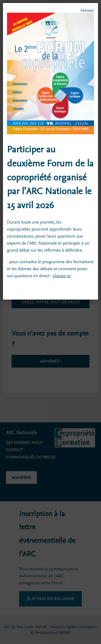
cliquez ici (62, 276)
